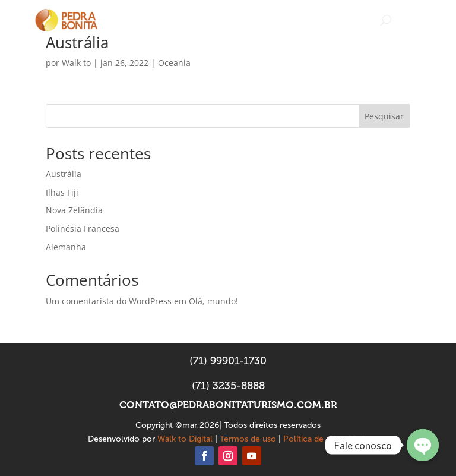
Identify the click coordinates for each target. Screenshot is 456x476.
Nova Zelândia (74, 210)
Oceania (174, 63)
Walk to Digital (185, 439)
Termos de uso (248, 439)
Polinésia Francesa (83, 228)
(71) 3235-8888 (228, 386)
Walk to (76, 63)
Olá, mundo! (213, 301)
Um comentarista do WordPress (109, 301)
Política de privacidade (326, 439)
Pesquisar (384, 116)
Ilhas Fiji (62, 192)
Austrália (77, 42)
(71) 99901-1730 (228, 361)
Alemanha (66, 247)
